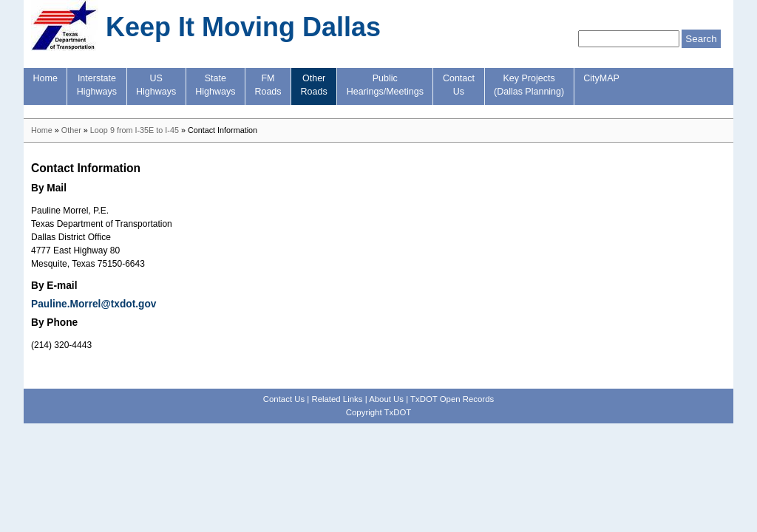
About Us (386, 399)
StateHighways (215, 85)
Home (45, 78)
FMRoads (268, 85)
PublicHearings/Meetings (385, 85)
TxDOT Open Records (452, 399)
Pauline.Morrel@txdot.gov (94, 304)
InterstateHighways (97, 85)
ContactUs (459, 85)
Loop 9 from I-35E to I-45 (135, 130)
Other (71, 130)
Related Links (337, 399)
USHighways (156, 85)
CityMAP (601, 78)
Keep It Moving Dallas (243, 27)
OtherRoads (314, 85)
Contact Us (284, 399)
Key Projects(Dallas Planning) (529, 85)
